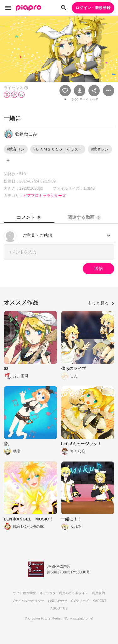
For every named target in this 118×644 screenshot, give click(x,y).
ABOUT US (59, 608)
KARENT (99, 601)
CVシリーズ (80, 601)
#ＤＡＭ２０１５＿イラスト (58, 149)
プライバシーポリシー (28, 601)
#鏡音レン (100, 149)
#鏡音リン (16, 149)
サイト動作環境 (24, 593)
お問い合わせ (58, 601)
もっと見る (101, 303)
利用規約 (98, 593)
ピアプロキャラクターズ (45, 196)
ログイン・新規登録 (93, 8)
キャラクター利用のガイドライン (64, 593)
